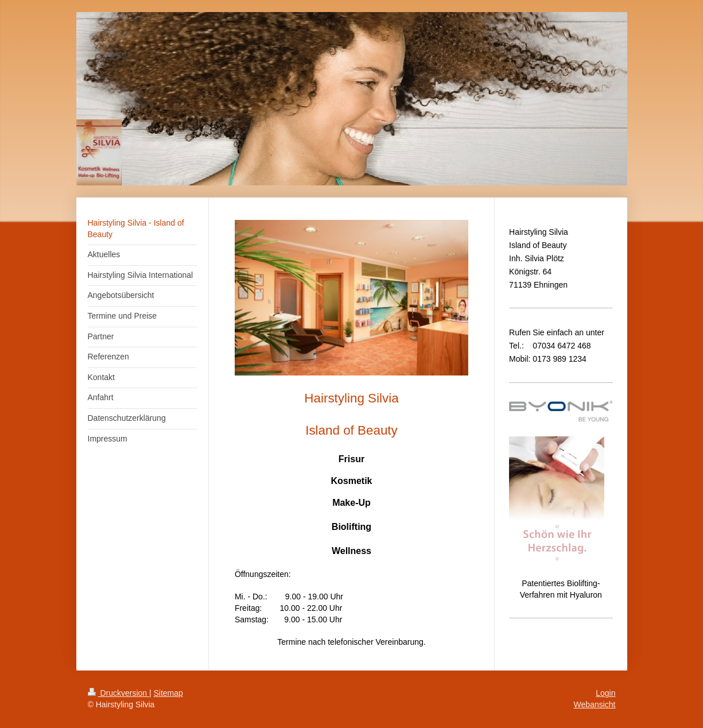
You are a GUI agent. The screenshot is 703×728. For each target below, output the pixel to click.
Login (605, 693)
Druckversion (119, 693)
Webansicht (595, 704)
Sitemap (168, 693)
